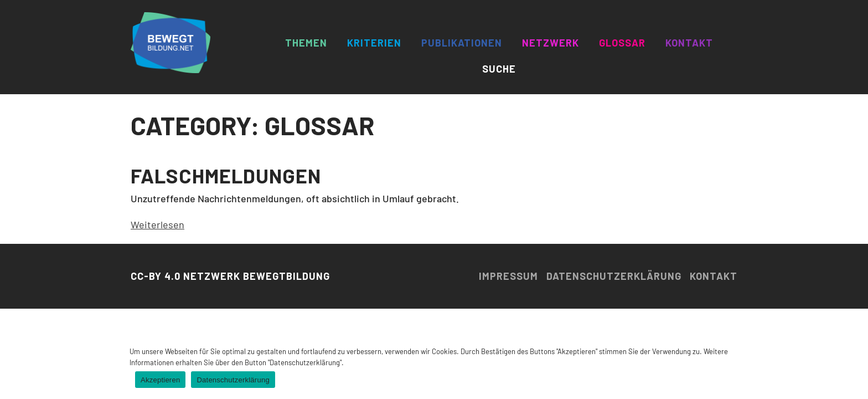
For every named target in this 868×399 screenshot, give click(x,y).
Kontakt (689, 43)
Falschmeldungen (226, 175)
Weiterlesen (157, 224)
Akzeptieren (160, 380)
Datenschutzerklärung (614, 276)
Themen (306, 43)
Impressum (508, 276)
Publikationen (462, 43)
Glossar (622, 43)
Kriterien (374, 43)
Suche (499, 69)
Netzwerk (551, 43)
